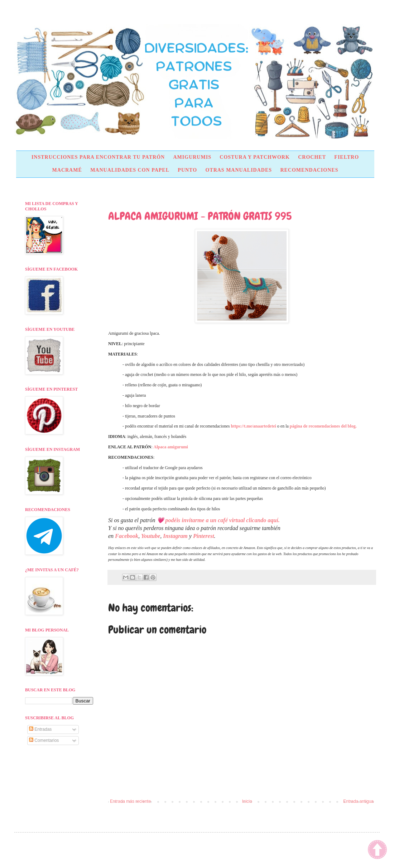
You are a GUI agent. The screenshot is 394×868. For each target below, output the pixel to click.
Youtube (151, 536)
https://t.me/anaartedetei (254, 426)
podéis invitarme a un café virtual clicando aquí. (223, 520)
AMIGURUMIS (192, 157)
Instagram (175, 536)
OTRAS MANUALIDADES (239, 170)
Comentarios (44, 740)
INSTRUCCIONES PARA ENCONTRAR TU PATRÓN (98, 157)
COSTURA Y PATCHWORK (255, 157)
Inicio (247, 801)
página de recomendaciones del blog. (323, 426)
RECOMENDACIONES (309, 170)
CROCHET (312, 157)
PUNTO (187, 170)
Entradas (40, 729)
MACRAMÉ (67, 170)
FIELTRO (347, 157)
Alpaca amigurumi (171, 447)
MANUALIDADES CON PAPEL (130, 170)
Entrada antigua (358, 801)
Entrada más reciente (130, 801)
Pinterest (204, 536)
